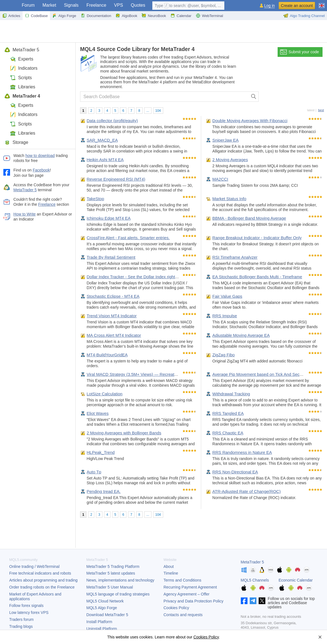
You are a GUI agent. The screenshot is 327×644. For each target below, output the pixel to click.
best (321, 110)
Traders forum (21, 619)
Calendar (181, 16)
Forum (28, 5)
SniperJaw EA (225, 140)
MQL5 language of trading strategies (118, 594)
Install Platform (99, 622)
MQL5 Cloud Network (105, 601)
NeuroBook (154, 16)
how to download (40, 156)
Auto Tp (94, 472)
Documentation (96, 16)
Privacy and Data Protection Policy (193, 601)
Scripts (21, 78)
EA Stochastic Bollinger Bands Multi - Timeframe (257, 277)
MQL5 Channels (255, 580)
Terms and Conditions (182, 580)
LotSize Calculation (105, 394)
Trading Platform (113, 566)
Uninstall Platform (102, 629)
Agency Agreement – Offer (187, 594)
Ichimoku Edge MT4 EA (109, 218)
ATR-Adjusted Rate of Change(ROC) (247, 491)
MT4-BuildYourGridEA (107, 355)
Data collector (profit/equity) (112, 121)
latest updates (111, 573)
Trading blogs (21, 626)
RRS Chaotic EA (228, 433)
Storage (16, 142)
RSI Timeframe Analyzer (235, 257)
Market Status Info (229, 199)
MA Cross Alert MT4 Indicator (114, 335)
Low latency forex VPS (29, 612)
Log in (270, 6)
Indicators (24, 68)
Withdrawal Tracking (231, 394)
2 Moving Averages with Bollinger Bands (124, 433)
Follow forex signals (26, 606)
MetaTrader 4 (22, 96)
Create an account (297, 6)
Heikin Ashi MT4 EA (105, 160)
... (148, 111)
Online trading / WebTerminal (34, 566)
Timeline (171, 573)
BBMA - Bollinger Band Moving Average (249, 218)
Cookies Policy (176, 608)
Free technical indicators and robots (40, 573)
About (169, 566)
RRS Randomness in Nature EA (242, 452)
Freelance (96, 5)
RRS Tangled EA (228, 413)
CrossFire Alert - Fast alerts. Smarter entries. (128, 238)
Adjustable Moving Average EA (241, 335)
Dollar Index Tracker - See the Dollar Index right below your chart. (147, 277)
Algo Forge (64, 16)
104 (158, 111)
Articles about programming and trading (43, 580)
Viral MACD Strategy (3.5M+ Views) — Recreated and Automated (148, 374)
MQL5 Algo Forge (102, 608)
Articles (11, 16)
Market (49, 5)
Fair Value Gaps (227, 296)
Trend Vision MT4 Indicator (112, 316)
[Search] (254, 97)
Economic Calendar (296, 580)
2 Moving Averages (230, 160)
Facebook (41, 170)
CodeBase (36, 16)
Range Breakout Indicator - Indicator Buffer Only (257, 238)
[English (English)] (322, 3)
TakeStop (96, 199)
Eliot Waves (98, 413)
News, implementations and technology (121, 580)
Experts (22, 59)
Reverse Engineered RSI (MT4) (116, 179)
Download (107, 615)
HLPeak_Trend (101, 452)
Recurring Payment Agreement (190, 587)
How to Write (25, 214)
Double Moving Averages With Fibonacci (250, 121)
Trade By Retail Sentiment (111, 257)
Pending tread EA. (104, 491)
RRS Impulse (225, 316)
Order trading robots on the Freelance (42, 587)
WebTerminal (210, 16)
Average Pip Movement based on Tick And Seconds (260, 374)
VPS (119, 5)
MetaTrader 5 (22, 50)
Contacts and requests (183, 615)
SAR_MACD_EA (102, 140)
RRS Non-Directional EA (235, 472)
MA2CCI (220, 179)
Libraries (23, 87)
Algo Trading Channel (304, 16)
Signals (71, 5)
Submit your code (300, 52)
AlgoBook (126, 16)
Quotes (138, 5)
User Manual (110, 587)
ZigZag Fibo (223, 355)
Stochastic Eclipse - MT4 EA (113, 296)
